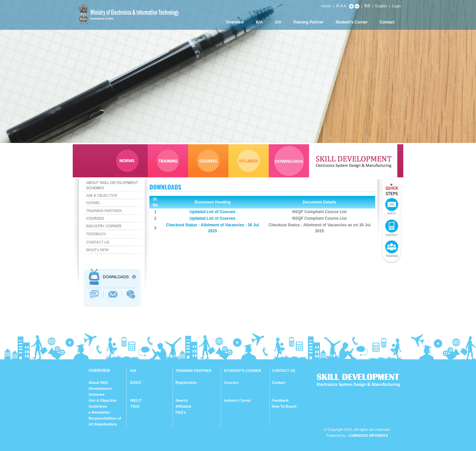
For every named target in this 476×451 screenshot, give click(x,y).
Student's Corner (352, 22)
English (381, 6)
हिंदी (367, 6)
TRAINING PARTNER (194, 371)
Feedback (280, 400)
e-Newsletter (99, 412)
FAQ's (181, 412)
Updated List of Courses (212, 212)
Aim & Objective (102, 400)
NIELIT (136, 400)
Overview (235, 22)
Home (326, 6)
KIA (259, 22)
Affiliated (183, 406)
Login (397, 6)
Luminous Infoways (368, 435)
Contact (387, 22)
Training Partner (308, 22)
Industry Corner (238, 400)
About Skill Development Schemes (100, 388)
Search (182, 400)
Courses (231, 383)
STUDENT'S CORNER (242, 371)
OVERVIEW (99, 371)
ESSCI (136, 383)
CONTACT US (283, 371)
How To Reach (284, 406)
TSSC (135, 406)
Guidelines (98, 406)
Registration (186, 383)
